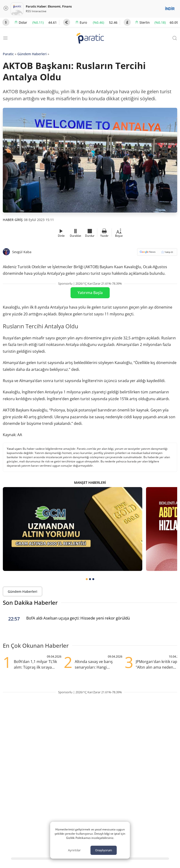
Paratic (8, 54)
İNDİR (170, 9)
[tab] (87, 579)
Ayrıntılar (74, 850)
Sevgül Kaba (22, 252)
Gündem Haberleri (32, 54)
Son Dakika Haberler (30, 603)
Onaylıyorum (104, 850)
